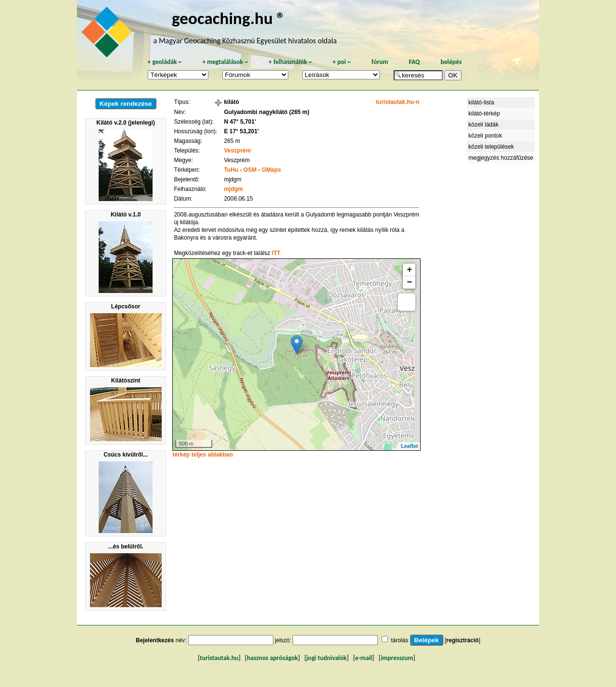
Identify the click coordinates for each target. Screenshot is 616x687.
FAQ (414, 62)
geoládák (164, 62)
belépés (451, 62)
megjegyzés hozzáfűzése (501, 158)
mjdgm (233, 189)
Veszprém (237, 151)
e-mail (364, 658)
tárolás (399, 640)
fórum (380, 62)
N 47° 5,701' (240, 122)
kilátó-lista (481, 102)
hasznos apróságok (272, 658)
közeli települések (491, 147)
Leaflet (409, 446)
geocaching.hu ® (229, 18)
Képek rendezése (126, 104)
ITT (276, 253)
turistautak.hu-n (398, 102)
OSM (250, 170)
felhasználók (290, 62)
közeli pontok (485, 136)
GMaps (271, 170)
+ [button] (410, 270)
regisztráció (462, 640)
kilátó (231, 102)
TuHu (231, 170)
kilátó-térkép (484, 114)
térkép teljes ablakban (202, 455)
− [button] (410, 282)
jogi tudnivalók (327, 658)
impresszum (397, 658)
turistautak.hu (219, 658)
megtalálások (225, 62)
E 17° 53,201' (241, 131)
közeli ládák (483, 125)
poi (342, 62)
